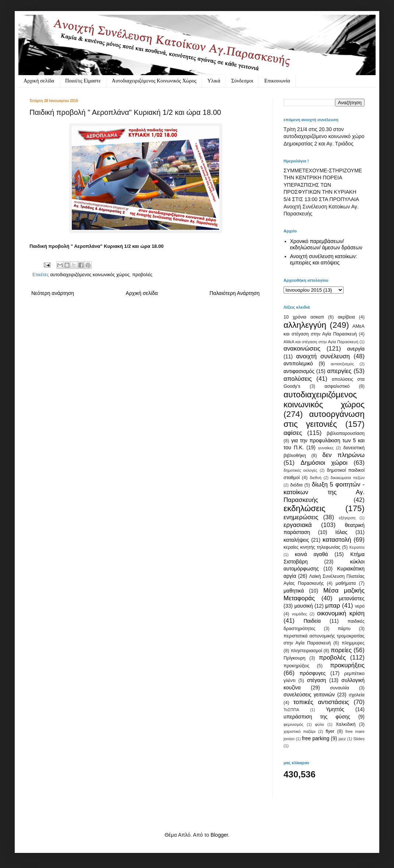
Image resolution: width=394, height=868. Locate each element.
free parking (316, 738)
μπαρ (333, 606)
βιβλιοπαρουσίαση (346, 433)
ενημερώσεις (301, 517)
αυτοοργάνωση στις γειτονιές (324, 419)
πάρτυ (344, 629)
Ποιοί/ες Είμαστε (83, 81)
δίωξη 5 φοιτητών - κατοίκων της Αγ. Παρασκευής (324, 492)
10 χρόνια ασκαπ (304, 317)
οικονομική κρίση (341, 613)
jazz (342, 739)
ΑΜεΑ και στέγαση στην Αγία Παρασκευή (321, 342)
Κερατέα (357, 547)
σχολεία (357, 695)
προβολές (142, 275)
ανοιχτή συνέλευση (323, 356)
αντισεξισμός (342, 364)
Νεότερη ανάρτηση (53, 293)
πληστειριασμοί (306, 651)
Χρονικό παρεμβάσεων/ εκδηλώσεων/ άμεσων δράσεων (326, 244)
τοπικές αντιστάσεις (321, 702)
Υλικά (214, 81)
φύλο (319, 724)
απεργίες (340, 371)
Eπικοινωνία (277, 81)
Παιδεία (312, 621)
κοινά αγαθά (312, 554)
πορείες (341, 650)
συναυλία (340, 688)
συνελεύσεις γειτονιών (309, 695)
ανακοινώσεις (302, 349)
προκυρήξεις (347, 665)
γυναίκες (326, 448)
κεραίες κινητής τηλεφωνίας (312, 547)
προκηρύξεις (296, 666)
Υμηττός (335, 709)
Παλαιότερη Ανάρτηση (235, 293)
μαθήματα (346, 583)
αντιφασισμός (299, 371)
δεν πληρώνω (343, 455)
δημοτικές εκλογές (300, 470)
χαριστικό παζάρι (300, 731)
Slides (359, 739)
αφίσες (293, 433)
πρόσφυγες (312, 673)
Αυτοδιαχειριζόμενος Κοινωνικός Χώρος (154, 81)
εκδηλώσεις (305, 508)
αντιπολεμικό (298, 363)
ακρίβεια (346, 317)
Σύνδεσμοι (242, 81)
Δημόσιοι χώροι (324, 463)
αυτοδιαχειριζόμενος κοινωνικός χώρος (90, 275)
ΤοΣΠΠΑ (291, 710)
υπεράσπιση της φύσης (317, 717)
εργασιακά (298, 525)
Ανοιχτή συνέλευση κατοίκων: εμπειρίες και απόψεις (324, 259)
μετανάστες (352, 598)
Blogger (219, 835)
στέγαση (317, 680)
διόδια (296, 485)
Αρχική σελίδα (39, 81)
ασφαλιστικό (337, 386)
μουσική (303, 606)
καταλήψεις (296, 540)
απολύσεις (298, 379)
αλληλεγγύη (305, 325)
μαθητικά (294, 591)
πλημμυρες (353, 643)
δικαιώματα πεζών (348, 478)
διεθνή (316, 478)
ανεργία (356, 349)
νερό (360, 606)
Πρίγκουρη (295, 658)
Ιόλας (341, 532)
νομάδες (300, 614)
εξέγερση (347, 518)
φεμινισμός (293, 724)
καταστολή (337, 540)
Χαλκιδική (345, 724)
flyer (330, 731)
